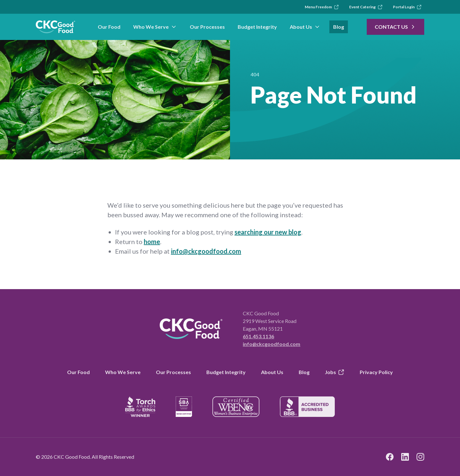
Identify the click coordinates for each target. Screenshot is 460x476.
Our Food (109, 27)
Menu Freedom (322, 7)
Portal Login (407, 7)
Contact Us (395, 27)
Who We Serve (155, 27)
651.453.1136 (258, 336)
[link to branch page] (55, 27)
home (152, 242)
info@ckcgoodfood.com (206, 251)
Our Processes (207, 27)
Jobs (335, 372)
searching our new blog (268, 232)
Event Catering (366, 7)
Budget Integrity (257, 27)
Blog (339, 27)
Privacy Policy (376, 372)
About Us (305, 27)
